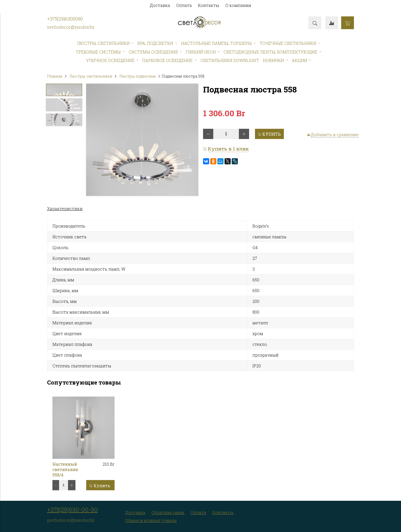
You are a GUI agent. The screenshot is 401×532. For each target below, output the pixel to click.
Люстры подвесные (138, 76)
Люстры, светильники (91, 76)
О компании (238, 5)
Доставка (160, 5)
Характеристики (65, 209)
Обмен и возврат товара (151, 520)
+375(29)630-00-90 (72, 510)
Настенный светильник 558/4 (65, 469)
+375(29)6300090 (65, 19)
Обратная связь (168, 512)
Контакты (209, 5)
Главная (55, 76)
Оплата (184, 5)
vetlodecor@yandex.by (72, 27)
